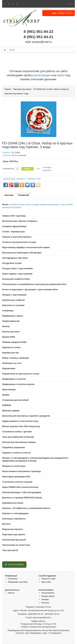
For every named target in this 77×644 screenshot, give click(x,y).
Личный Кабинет (48, 593)
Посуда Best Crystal (12, 263)
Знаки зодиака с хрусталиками (17, 274)
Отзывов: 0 (21, 179)
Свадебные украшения (13, 447)
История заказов (48, 596)
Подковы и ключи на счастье (17, 453)
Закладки (45, 599)
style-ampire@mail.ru (38, 42)
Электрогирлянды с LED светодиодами (22, 492)
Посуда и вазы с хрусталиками (17, 268)
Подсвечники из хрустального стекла (21, 374)
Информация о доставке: (18, 582)
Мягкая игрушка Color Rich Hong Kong (21, 426)
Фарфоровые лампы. (13, 316)
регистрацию (42, 75)
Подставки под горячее (14, 534)
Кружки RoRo (9, 337)
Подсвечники (9, 368)
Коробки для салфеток (13, 300)
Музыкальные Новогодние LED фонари (22, 253)
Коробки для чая (10, 353)
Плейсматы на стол (12, 363)
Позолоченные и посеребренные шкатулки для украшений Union (34, 284)
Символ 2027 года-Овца (14, 216)
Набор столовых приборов (16, 358)
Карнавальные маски (13, 503)
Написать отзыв (34, 179)
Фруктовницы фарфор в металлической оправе (26, 247)
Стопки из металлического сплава (19, 242)
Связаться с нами (48, 579)
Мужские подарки (11, 411)
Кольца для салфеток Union (16, 279)
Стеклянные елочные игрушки (17, 482)
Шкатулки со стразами (13, 305)
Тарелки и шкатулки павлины (17, 237)
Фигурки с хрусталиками (14, 295)
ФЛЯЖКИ (7, 405)
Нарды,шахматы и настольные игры (20, 421)
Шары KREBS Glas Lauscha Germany (20, 487)
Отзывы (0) (24, 195)
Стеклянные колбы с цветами (17, 432)
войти (61, 75)
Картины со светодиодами (15, 513)
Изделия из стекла (11, 347)
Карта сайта (46, 582)
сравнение (47, 170)
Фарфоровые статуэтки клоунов (18, 384)
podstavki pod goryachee (12, 207)
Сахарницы (8, 311)
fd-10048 (69, 205)
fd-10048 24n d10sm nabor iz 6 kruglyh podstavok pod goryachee (34, 205)
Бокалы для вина (11, 332)
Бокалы (6, 326)
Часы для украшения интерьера (18, 437)
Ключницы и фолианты (14, 519)
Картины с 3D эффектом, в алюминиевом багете (26, 508)
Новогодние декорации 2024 (16, 477)
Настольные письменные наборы (19, 442)
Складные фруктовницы (14, 226)
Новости (11, 593)
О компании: (13, 579)
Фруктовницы (9, 390)
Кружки (6, 395)
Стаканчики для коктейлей (15, 400)
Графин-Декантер (11, 321)
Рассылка (45, 603)
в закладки (47, 167)
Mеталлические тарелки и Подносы (20, 221)
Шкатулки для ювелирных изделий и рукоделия (26, 416)
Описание (9, 195)
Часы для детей (10, 550)
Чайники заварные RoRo (14, 342)
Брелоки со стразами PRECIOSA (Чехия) (22, 498)
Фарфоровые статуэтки (14, 379)
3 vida (62, 205)
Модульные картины (12, 529)
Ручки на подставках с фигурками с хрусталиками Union (30, 289)
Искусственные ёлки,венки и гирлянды (22, 471)
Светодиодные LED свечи (15, 258)
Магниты (6, 524)
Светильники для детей (14, 540)
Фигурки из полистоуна (14, 466)
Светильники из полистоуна (16, 545)
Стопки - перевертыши (13, 232)
